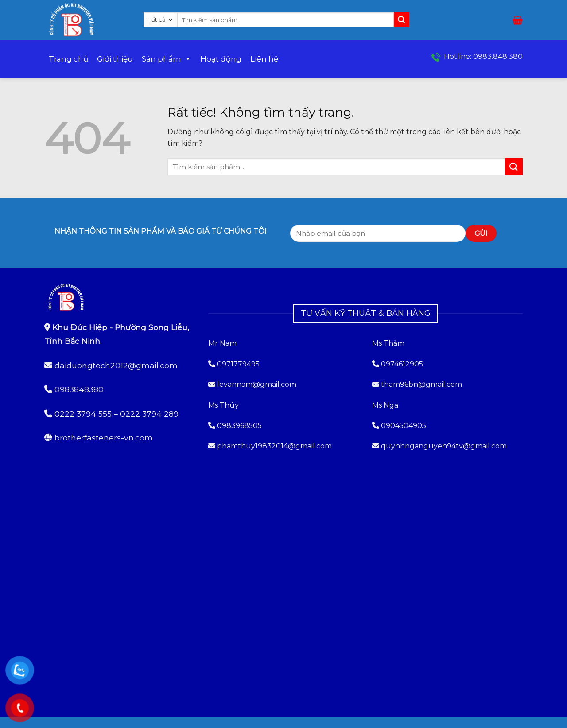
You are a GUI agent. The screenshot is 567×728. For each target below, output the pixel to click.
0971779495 (234, 364)
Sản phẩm (167, 59)
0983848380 (79, 389)
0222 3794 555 (83, 414)
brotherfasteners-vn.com (104, 438)
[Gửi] (401, 20)
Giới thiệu (115, 59)
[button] (518, 20)
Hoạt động (221, 59)
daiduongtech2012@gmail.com (116, 365)
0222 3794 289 (149, 414)
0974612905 (402, 364)
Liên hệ (264, 59)
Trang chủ (68, 59)
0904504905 (404, 426)
